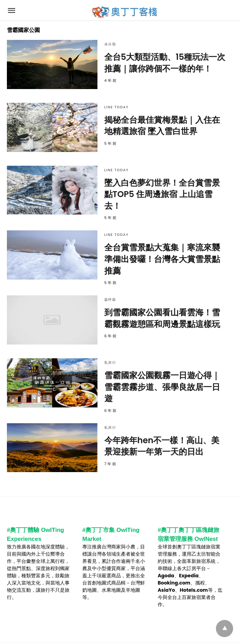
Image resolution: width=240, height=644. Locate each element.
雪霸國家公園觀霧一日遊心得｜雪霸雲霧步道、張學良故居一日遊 (162, 387)
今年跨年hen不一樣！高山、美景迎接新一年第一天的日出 (162, 446)
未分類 (110, 44)
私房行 (110, 363)
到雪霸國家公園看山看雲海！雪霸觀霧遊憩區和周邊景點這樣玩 (162, 318)
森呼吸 (110, 300)
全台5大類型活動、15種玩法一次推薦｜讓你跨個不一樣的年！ (165, 63)
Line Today (117, 107)
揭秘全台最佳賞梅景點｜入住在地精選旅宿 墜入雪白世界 (162, 126)
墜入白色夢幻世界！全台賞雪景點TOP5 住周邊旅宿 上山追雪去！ (162, 194)
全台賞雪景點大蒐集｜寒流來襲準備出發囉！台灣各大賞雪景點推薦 (162, 259)
